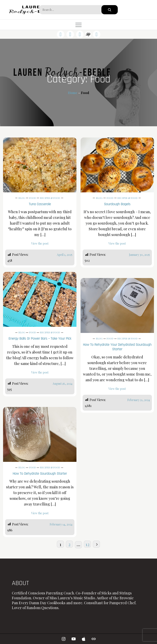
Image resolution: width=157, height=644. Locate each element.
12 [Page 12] (87, 544)
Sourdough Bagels (117, 204)
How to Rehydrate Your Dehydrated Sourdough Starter (117, 347)
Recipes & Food (50, 198)
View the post (40, 243)
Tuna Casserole (40, 204)
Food (33, 198)
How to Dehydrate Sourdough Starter (40, 474)
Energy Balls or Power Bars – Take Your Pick (40, 339)
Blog (22, 198)
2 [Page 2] (69, 544)
